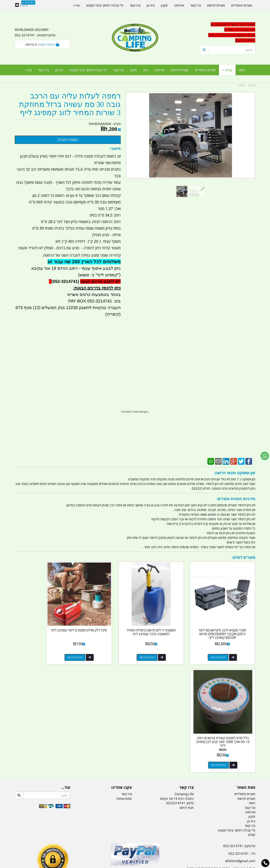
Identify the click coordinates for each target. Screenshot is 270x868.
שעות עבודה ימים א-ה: (228, 763)
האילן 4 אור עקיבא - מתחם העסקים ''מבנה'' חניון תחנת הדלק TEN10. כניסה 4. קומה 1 (221, 753)
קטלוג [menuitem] (227, 70)
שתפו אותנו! (124, 680)
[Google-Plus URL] (24, 5)
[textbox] (217, 781)
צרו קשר (127, 676)
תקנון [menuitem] (133, 70)
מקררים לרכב (84, 844)
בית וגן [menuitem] (59, 70)
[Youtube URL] (21, 5)
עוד (29, 70)
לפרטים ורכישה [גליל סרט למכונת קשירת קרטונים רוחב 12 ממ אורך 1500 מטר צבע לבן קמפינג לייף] (38, 647)
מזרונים (69, 844)
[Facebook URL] (27, 5)
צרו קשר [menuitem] (118, 70)
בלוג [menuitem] (146, 70)
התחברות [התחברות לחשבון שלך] (28, 2)
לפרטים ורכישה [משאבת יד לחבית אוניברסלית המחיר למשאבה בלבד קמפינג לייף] (162, 647)
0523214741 (176, 685)
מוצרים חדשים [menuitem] (180, 70)
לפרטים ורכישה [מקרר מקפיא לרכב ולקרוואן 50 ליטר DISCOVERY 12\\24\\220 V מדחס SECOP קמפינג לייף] (223, 647)
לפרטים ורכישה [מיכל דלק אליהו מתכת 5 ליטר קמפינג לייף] (100, 647)
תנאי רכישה (186, 689)
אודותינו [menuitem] (160, 70)
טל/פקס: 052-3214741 (239, 728)
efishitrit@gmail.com (240, 743)
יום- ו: (218, 784)
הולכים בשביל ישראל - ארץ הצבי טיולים (135, 758)
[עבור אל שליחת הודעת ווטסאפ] (265, 456)
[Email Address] (17, 5)
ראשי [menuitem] (242, 70)
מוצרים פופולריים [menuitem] (205, 70)
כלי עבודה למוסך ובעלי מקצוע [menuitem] (88, 70)
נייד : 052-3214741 (242, 735)
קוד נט (129, 865)
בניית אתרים (120, 865)
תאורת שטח (103, 844)
